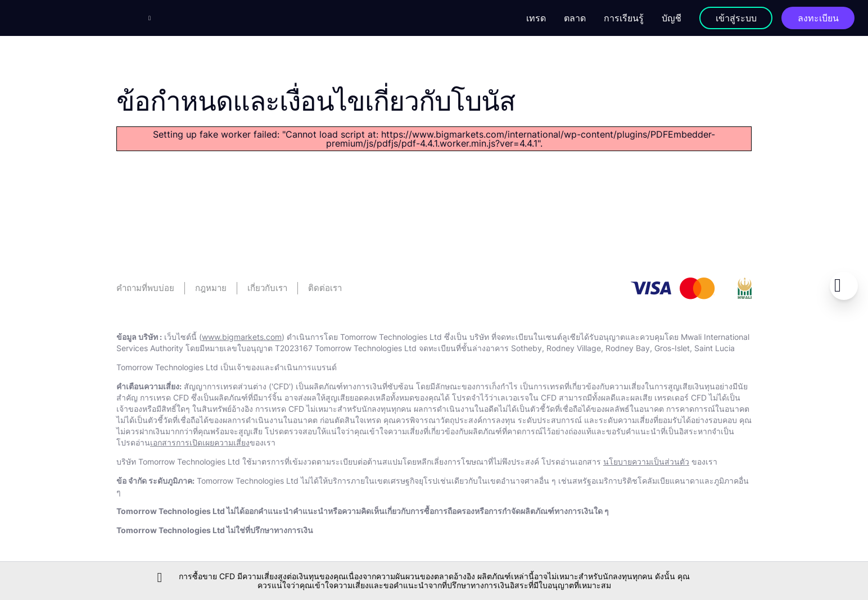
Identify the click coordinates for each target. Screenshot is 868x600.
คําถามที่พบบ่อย (145, 288)
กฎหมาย (211, 288)
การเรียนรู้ (624, 18)
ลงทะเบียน (818, 18)
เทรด (536, 18)
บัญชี (672, 18)
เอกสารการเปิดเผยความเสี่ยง (200, 442)
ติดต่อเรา (325, 288)
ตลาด (575, 18)
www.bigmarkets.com (242, 337)
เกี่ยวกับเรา (267, 288)
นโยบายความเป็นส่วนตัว (646, 462)
